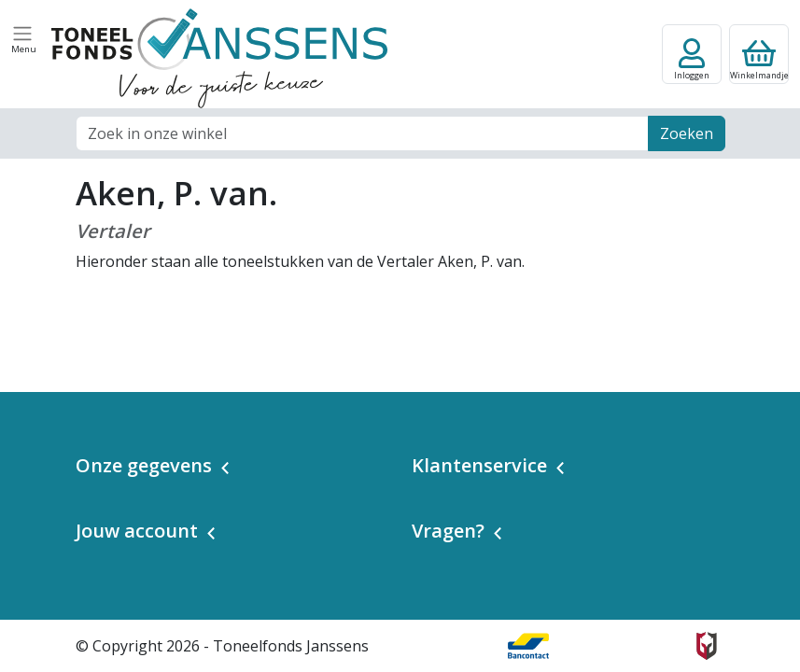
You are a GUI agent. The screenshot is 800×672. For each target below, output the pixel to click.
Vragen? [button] (448, 531)
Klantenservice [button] (479, 465)
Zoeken (687, 133)
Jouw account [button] (137, 531)
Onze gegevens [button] (144, 465)
